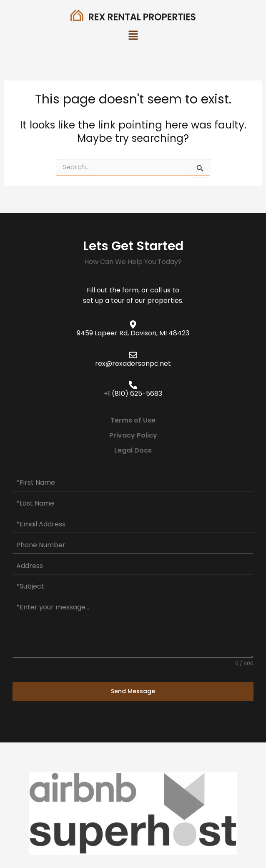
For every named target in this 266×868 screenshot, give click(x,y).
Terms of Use (133, 420)
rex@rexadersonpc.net (133, 364)
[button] (133, 36)
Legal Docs (133, 450)
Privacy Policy (133, 435)
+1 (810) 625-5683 (133, 394)
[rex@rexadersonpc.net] (133, 355)
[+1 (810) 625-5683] (133, 385)
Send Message (133, 691)
